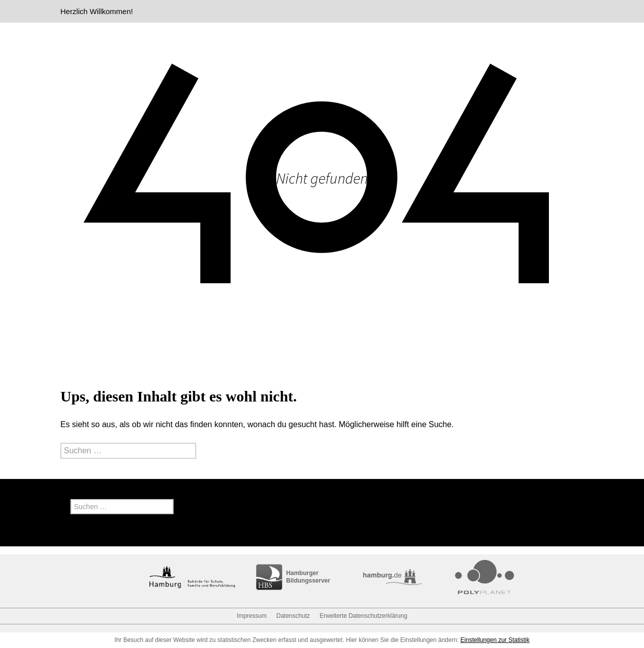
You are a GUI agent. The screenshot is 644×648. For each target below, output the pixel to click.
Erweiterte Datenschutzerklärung (363, 616)
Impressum (252, 616)
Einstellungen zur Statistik (495, 640)
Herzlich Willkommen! (97, 11)
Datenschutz (293, 616)
